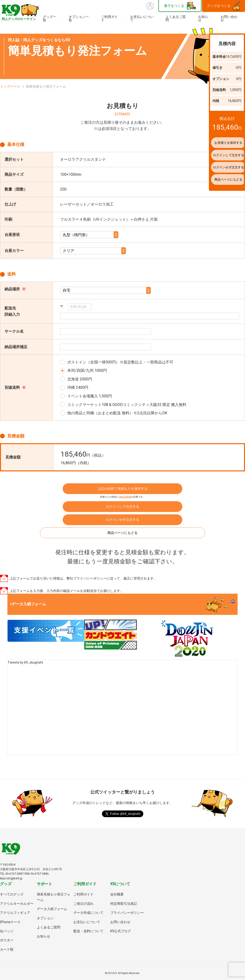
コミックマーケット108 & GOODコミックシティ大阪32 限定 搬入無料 (127, 405)
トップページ (10, 86)
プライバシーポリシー (127, 913)
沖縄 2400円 (78, 387)
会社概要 (117, 894)
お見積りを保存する (218, 143)
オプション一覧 (79, 18)
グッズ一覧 (50, 18)
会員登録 (126, 497)
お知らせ (203, 18)
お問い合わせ (229, 18)
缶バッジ (7, 931)
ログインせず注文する (122, 520)
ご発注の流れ (84, 904)
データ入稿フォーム (52, 909)
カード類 (7, 949)
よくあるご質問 (176, 18)
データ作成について (89, 913)
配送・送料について (89, 931)
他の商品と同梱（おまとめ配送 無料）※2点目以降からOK (117, 413)
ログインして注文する (122, 506)
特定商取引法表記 (124, 904)
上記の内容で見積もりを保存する (122, 489)
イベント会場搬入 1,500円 (90, 396)
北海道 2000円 (80, 379)
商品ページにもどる (122, 533)
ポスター (7, 940)
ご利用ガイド (109, 18)
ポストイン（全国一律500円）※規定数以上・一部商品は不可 (120, 362)
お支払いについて (142, 18)
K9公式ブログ (121, 931)
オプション (45, 918)
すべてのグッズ (12, 894)
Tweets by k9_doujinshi (25, 662)
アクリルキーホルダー (17, 904)
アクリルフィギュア (15, 913)
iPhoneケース (10, 922)
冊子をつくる (174, 6)
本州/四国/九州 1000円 (87, 370)
